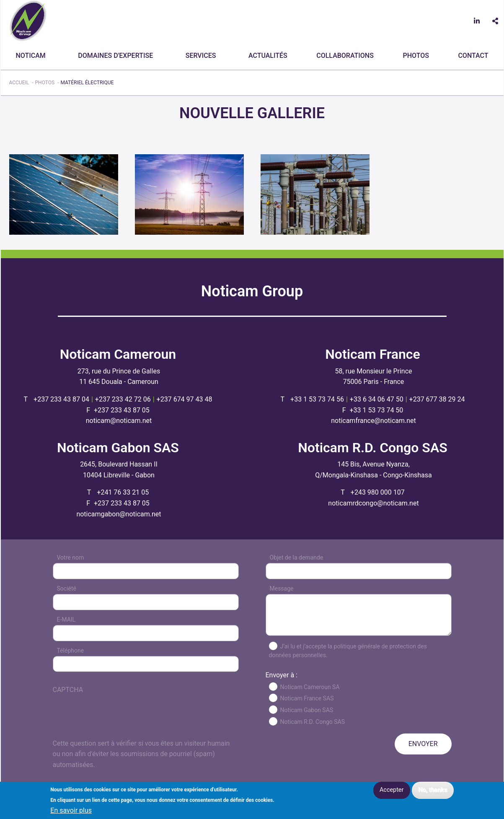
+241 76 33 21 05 (123, 492)
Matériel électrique (87, 83)
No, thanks (433, 790)
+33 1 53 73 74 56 (317, 399)
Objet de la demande (297, 557)
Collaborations (345, 56)
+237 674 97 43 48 (185, 399)
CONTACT (473, 56)
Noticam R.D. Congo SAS (313, 722)
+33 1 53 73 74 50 (377, 410)
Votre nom (71, 557)
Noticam (31, 56)
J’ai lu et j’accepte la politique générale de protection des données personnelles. (348, 651)
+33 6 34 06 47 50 (377, 399)
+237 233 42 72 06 (123, 399)
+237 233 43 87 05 (122, 410)
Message (282, 588)
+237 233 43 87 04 (61, 399)
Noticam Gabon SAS (307, 710)
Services (201, 56)
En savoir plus (71, 811)
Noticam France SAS (307, 698)
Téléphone (71, 651)
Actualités (268, 56)
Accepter (392, 790)
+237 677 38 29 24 (437, 399)
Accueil (19, 83)
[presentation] (116, 722)
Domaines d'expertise (115, 56)
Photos (416, 56)
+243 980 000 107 (378, 492)
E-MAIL (66, 619)
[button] (64, 194)
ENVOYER (423, 744)
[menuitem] (32, 56)
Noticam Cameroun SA (310, 687)
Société (67, 588)
